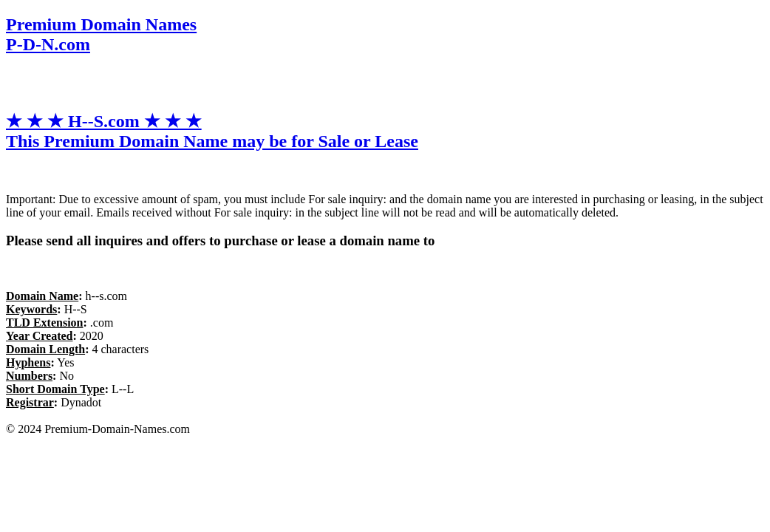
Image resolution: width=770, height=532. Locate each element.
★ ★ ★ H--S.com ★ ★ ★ (212, 131)
